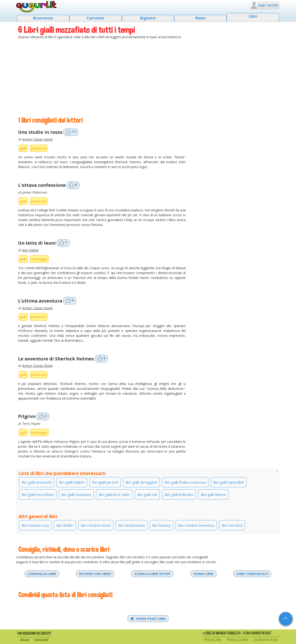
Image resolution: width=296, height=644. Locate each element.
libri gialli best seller (114, 494)
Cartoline (96, 18)
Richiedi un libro (95, 574)
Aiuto (25, 640)
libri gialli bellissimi (179, 494)
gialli (23, 148)
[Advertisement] (148, 78)
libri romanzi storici (96, 525)
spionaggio (39, 259)
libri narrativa (232, 525)
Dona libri (203, 574)
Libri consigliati (252, 574)
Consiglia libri (42, 574)
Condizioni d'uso (266, 639)
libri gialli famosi (213, 494)
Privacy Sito (213, 639)
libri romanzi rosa (35, 525)
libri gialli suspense (76, 494)
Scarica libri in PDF (152, 574)
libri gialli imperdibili (229, 482)
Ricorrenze (43, 18)
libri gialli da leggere (142, 482)
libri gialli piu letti (105, 482)
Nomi (200, 18)
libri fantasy (162, 525)
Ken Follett (30, 250)
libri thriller (65, 525)
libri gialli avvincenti (37, 482)
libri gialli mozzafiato (38, 494)
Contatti (41, 640)
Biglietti (148, 18)
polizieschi (39, 148)
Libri (253, 16)
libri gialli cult (147, 494)
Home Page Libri (148, 619)
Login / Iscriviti (268, 5)
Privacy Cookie (238, 639)
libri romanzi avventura (196, 525)
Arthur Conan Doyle (37, 139)
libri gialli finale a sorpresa (185, 482)
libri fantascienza (132, 525)
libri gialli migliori (72, 482)
